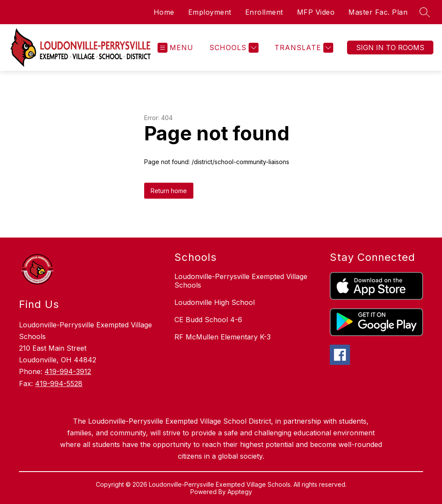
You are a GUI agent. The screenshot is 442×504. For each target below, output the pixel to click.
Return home (169, 191)
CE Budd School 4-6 (208, 320)
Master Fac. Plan (378, 12)
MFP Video (316, 12)
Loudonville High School (215, 302)
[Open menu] (175, 48)
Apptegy (240, 492)
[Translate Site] (303, 48)
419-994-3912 (68, 371)
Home (164, 12)
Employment (210, 12)
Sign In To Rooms (390, 48)
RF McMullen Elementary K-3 (223, 337)
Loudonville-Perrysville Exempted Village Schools (241, 281)
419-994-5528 (59, 384)
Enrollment (264, 12)
